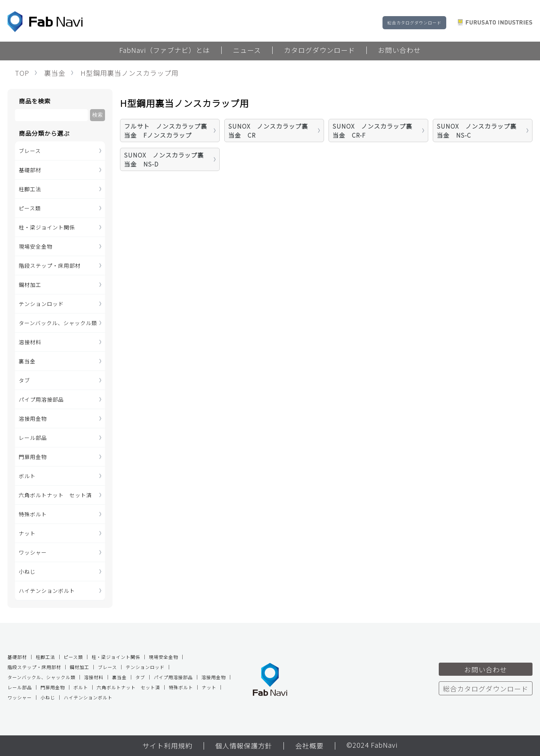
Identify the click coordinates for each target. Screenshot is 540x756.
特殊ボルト (33, 514)
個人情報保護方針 (244, 746)
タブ (24, 380)
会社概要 (309, 746)
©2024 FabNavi (372, 745)
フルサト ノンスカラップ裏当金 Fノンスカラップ (166, 130)
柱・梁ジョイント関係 (47, 227)
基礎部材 (30, 170)
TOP (22, 73)
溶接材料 (30, 342)
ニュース (247, 51)
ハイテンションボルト (47, 591)
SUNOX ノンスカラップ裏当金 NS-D (164, 159)
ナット (27, 533)
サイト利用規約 (167, 746)
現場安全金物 (36, 246)
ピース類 (30, 208)
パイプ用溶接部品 (41, 399)
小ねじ (27, 571)
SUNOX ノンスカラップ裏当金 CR (268, 130)
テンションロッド (41, 304)
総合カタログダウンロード (414, 22)
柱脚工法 (30, 189)
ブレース (30, 151)
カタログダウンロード (319, 51)
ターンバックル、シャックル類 (58, 323)
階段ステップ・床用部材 (50, 265)
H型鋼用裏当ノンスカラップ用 (130, 73)
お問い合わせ (399, 51)
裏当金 (55, 73)
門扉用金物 (33, 457)
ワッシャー (33, 552)
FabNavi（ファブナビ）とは (165, 51)
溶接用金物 (33, 418)
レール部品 (33, 438)
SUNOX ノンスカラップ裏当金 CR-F (372, 130)
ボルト (27, 476)
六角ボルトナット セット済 (55, 495)
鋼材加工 (30, 285)
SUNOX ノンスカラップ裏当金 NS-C (477, 130)
